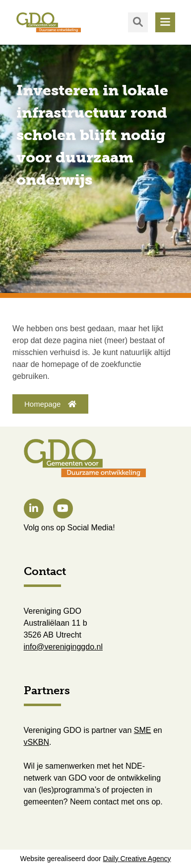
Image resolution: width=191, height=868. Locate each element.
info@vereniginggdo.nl (63, 647)
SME (143, 730)
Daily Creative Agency (137, 859)
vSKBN (37, 742)
